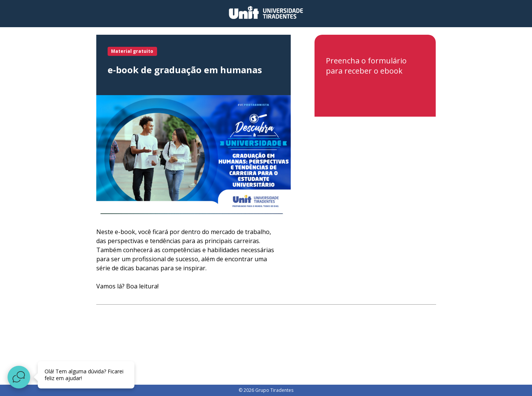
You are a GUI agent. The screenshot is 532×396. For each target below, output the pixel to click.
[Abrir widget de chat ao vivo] (19, 377)
